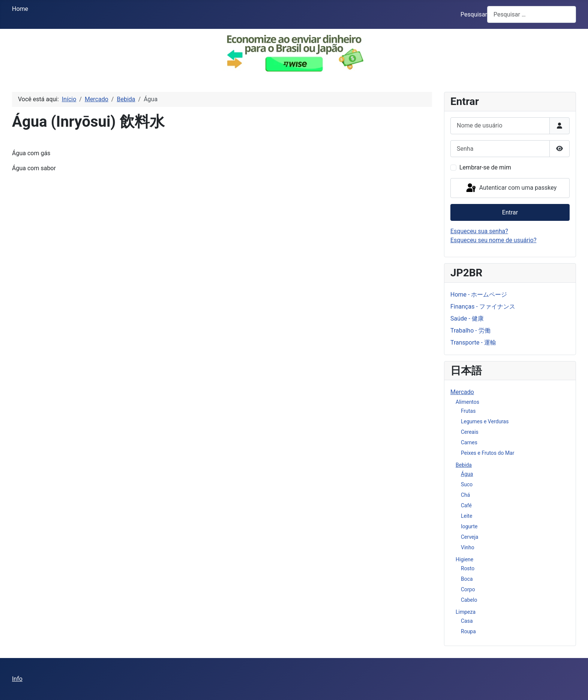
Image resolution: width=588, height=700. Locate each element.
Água (467, 474)
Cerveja (469, 537)
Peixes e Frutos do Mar (487, 453)
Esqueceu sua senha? (479, 231)
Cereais (470, 432)
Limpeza (466, 612)
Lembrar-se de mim (485, 167)
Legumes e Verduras (485, 421)
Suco (467, 484)
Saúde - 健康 (467, 319)
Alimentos (467, 402)
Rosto (468, 568)
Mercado (462, 392)
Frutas (468, 411)
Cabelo (469, 600)
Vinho (468, 547)
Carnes (469, 442)
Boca (467, 579)
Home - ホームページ (479, 295)
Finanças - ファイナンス (483, 307)
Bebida (464, 465)
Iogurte (469, 526)
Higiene (464, 559)
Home (20, 9)
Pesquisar (474, 14)
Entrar (510, 212)
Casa (467, 621)
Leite (466, 516)
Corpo (468, 589)
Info (17, 679)
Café (466, 505)
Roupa (468, 631)
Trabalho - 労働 (470, 331)
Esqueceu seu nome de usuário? (493, 240)
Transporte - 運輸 (473, 343)
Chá (465, 495)
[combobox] (532, 14)
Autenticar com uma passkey (511, 188)
